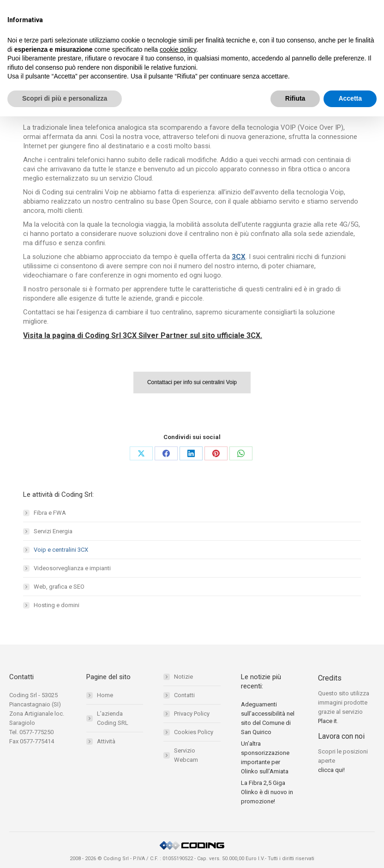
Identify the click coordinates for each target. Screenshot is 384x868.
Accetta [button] (350, 98)
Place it (327, 721)
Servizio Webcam (186, 755)
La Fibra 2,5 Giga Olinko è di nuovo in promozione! (267, 792)
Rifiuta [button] (295, 98)
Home (105, 695)
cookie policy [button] (178, 49)
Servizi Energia (53, 531)
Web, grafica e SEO (59, 587)
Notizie (183, 677)
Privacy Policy (192, 714)
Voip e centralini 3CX (61, 550)
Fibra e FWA (50, 513)
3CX (239, 257)
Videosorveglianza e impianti (72, 568)
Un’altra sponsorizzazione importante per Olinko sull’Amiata (265, 757)
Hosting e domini (57, 605)
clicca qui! (331, 770)
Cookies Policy (194, 732)
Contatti (184, 695)
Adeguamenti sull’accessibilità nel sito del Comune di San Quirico (268, 718)
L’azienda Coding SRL (113, 718)
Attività (106, 741)
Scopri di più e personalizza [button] (65, 98)
